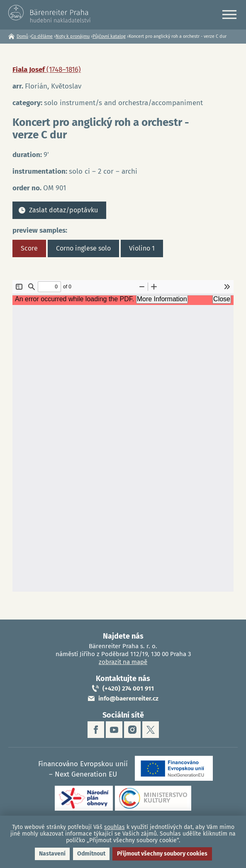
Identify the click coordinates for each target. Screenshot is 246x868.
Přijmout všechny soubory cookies (162, 854)
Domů (22, 36)
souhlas (114, 827)
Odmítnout (91, 854)
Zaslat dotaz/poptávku (63, 210)
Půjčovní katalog (109, 36)
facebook (96, 730)
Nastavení (52, 854)
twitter (151, 730)
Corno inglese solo (83, 248)
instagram (132, 730)
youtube (114, 730)
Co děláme (42, 36)
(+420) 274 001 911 (128, 688)
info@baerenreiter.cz (128, 698)
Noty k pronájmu (73, 36)
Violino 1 (142, 248)
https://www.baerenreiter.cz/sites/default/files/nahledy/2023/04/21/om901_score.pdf (123, 436)
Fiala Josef (47, 70)
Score (29, 248)
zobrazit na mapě (123, 662)
